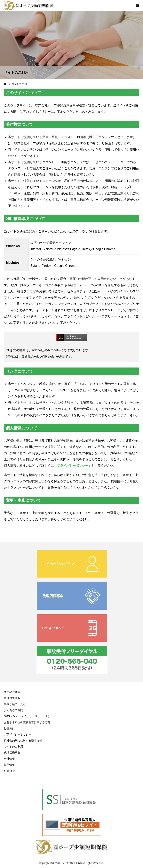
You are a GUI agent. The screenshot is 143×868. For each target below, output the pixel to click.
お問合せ (9, 771)
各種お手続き (12, 698)
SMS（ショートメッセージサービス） (27, 716)
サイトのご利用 (13, 747)
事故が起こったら (15, 704)
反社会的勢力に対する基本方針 (23, 740)
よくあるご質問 (13, 710)
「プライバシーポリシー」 (73, 466)
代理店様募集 (12, 753)
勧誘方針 (9, 728)
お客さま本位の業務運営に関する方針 (27, 722)
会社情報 (9, 759)
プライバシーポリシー (18, 734)
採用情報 (9, 765)
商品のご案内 (12, 692)
